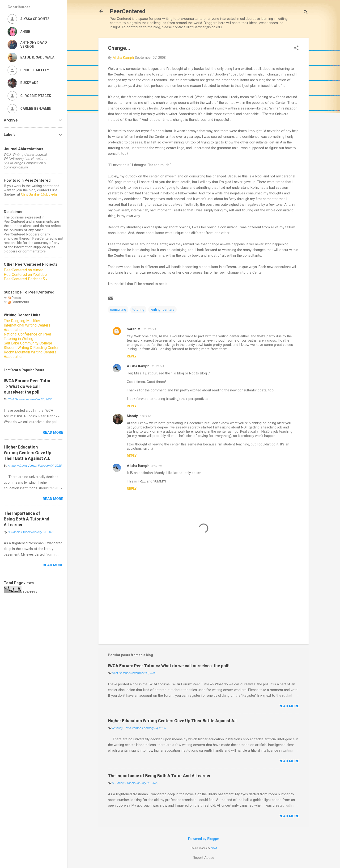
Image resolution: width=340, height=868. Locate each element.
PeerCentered (128, 11)
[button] (296, 48)
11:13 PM (150, 329)
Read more (289, 706)
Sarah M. (134, 329)
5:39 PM (145, 416)
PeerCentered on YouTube (25, 275)
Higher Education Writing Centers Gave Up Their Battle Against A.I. (173, 721)
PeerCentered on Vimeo (24, 270)
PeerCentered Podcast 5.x (26, 279)
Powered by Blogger (204, 839)
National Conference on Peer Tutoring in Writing (28, 336)
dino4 (214, 848)
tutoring (138, 310)
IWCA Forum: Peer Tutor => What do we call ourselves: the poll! (169, 666)
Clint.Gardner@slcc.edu (39, 194)
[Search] (306, 13)
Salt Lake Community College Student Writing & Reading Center (31, 345)
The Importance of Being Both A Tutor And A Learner (159, 776)
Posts (14, 298)
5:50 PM (157, 466)
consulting (118, 310)
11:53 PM (158, 366)
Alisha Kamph (138, 366)
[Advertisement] (204, 600)
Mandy (132, 416)
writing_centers (162, 310)
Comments (18, 302)
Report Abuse (204, 858)
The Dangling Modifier (22, 321)
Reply (132, 356)
